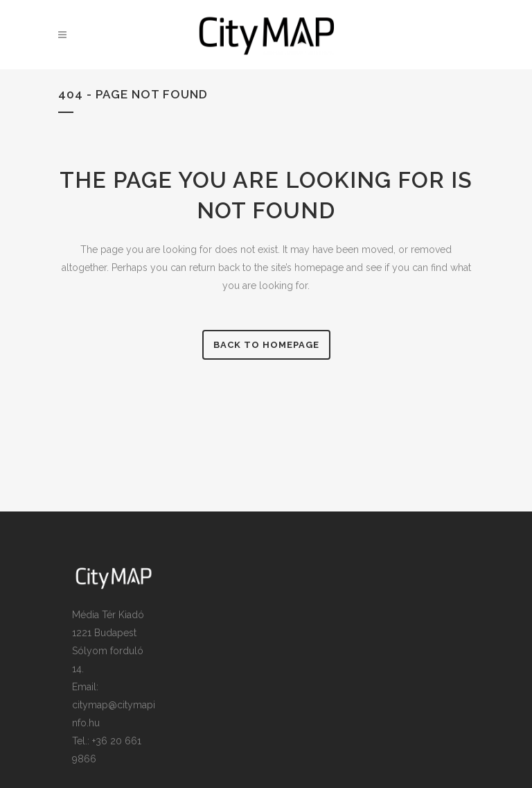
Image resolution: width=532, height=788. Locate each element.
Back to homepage (266, 345)
